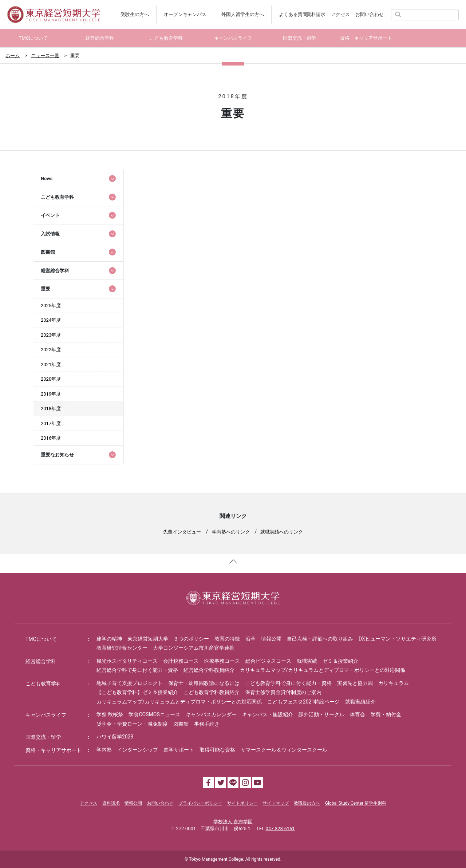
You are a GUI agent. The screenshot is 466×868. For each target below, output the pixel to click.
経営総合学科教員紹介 (209, 670)
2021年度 (51, 364)
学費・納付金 (386, 714)
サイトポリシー (242, 803)
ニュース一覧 (45, 56)
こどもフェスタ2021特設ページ (303, 702)
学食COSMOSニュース (154, 714)
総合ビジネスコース (268, 661)
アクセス (340, 14)
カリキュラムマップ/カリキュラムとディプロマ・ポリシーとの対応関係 (323, 670)
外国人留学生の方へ (243, 14)
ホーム (13, 56)
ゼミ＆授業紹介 (340, 661)
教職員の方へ (307, 803)
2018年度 (51, 409)
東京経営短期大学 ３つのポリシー (168, 639)
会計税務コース (181, 661)
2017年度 (51, 423)
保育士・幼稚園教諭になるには (204, 683)
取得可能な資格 (217, 750)
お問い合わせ (370, 14)
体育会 (358, 714)
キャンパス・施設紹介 (268, 714)
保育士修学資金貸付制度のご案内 (283, 692)
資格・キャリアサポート (54, 750)
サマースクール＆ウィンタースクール (284, 750)
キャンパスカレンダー (211, 714)
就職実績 (307, 661)
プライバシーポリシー (200, 803)
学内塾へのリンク (231, 532)
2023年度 (51, 335)
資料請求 (316, 14)
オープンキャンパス (185, 14)
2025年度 (51, 306)
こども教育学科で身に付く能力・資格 (288, 683)
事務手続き (207, 724)
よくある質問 (293, 14)
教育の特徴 (227, 639)
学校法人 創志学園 (233, 822)
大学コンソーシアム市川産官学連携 (194, 648)
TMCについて (41, 639)
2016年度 (51, 438)
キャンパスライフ (46, 715)
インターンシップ (138, 750)
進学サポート (179, 750)
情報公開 (271, 639)
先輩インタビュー (182, 532)
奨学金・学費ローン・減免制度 (132, 724)
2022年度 (51, 350)
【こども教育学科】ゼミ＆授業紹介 (137, 692)
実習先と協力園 (355, 683)
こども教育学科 (43, 683)
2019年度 (51, 394)
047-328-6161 (280, 829)
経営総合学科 (41, 661)
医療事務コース (222, 661)
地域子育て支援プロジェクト (130, 683)
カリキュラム (394, 683)
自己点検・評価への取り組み (320, 639)
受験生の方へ (135, 14)
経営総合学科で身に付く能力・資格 (137, 670)
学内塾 (104, 750)
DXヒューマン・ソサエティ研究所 (398, 639)
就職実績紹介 (360, 702)
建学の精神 (109, 639)
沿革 (250, 639)
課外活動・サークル (321, 714)
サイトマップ (276, 803)
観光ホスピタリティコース (127, 661)
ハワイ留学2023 (115, 737)
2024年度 (51, 320)
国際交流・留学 (43, 737)
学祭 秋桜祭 (110, 714)
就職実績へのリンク (282, 532)
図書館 (181, 724)
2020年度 (51, 379)
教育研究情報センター (122, 648)
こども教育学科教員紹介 (212, 692)
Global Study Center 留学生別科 (356, 803)
